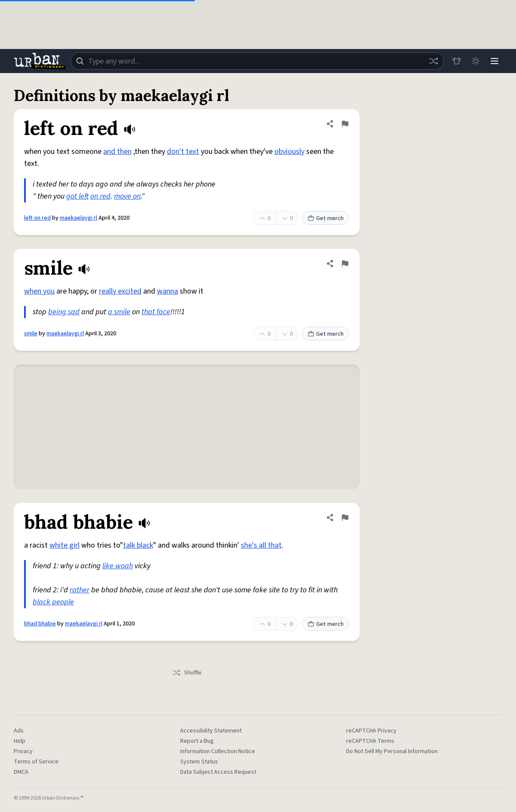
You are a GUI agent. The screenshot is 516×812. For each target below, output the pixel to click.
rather (80, 590)
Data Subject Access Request (218, 772)
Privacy (23, 751)
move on (127, 196)
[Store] (457, 61)
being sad (64, 312)
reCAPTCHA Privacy (371, 731)
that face (156, 312)
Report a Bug (197, 741)
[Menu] (494, 61)
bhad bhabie (40, 624)
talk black (138, 545)
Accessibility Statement (211, 731)
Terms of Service (36, 762)
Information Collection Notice (218, 751)
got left (77, 196)
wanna (167, 291)
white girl (64, 545)
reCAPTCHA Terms (370, 741)
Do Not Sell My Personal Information (392, 751)
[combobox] (257, 61)
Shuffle (187, 673)
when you (39, 291)
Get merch (326, 218)
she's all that (261, 545)
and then (117, 152)
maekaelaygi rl (78, 218)
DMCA (21, 772)
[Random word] (433, 61)
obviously (289, 152)
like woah (118, 566)
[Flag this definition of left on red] (345, 124)
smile (31, 334)
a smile (119, 312)
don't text (183, 152)
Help (20, 741)
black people (53, 602)
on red (100, 196)
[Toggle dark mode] (476, 61)
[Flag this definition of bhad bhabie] (345, 518)
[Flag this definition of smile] (345, 264)
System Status (199, 762)
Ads (19, 731)
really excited (120, 291)
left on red (37, 218)
